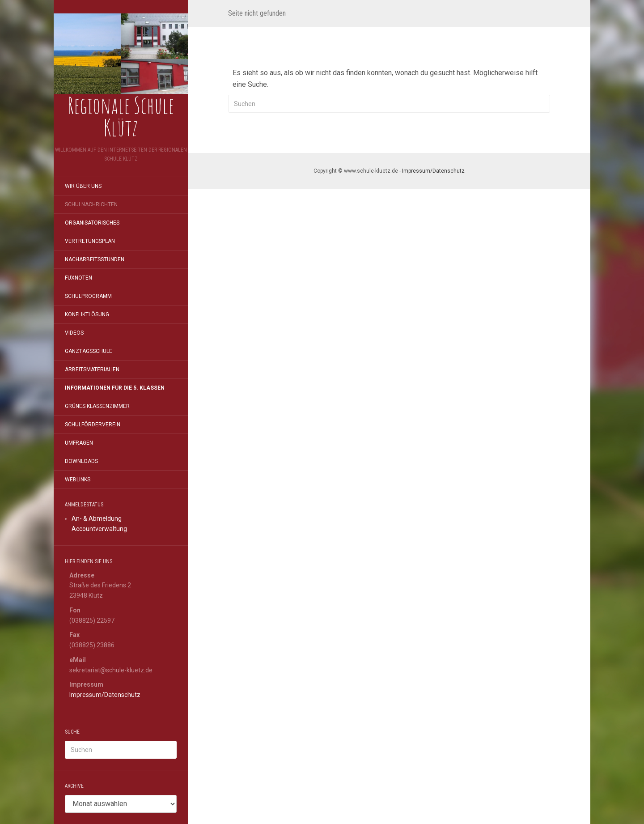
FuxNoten (78, 278)
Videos (74, 333)
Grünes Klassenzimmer (97, 406)
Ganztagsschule (89, 351)
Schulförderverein (93, 425)
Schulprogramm (88, 296)
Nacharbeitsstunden (95, 259)
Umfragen (79, 443)
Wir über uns (83, 186)
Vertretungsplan (90, 241)
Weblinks (78, 480)
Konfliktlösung (87, 314)
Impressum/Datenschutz (105, 695)
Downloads (81, 461)
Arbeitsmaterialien (92, 370)
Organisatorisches (92, 223)
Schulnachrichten (91, 204)
